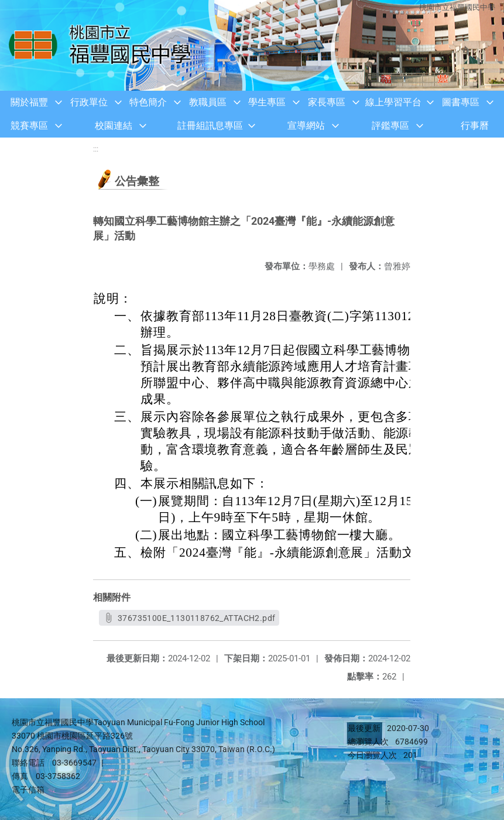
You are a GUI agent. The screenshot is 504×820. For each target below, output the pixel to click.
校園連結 (114, 126)
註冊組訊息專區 (210, 126)
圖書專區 (461, 102)
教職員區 (208, 102)
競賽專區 (29, 126)
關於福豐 (29, 102)
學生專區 (267, 102)
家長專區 (327, 102)
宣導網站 (306, 126)
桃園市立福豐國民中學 (457, 7)
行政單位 (89, 102)
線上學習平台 (393, 102)
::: (96, 149)
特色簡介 (148, 102)
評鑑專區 (390, 126)
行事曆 (475, 126)
